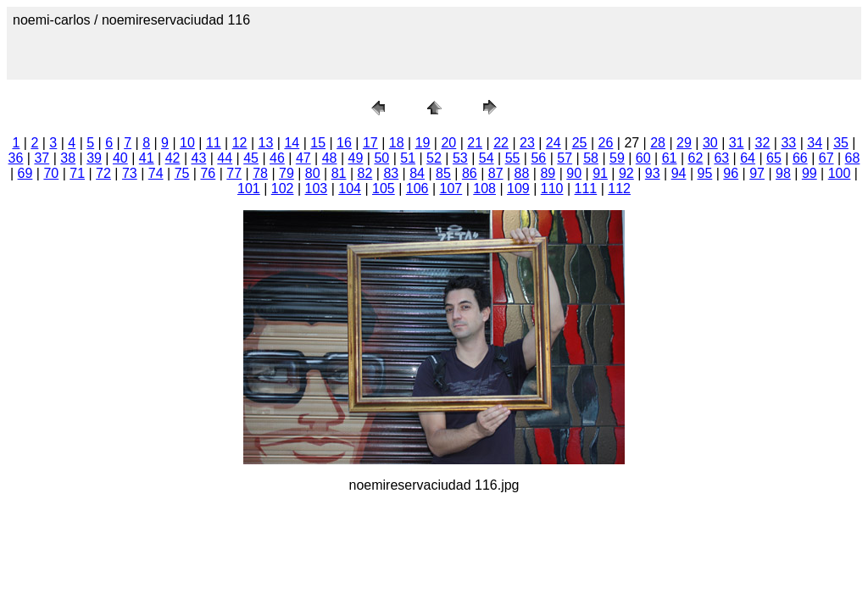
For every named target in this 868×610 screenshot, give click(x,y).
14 (292, 143)
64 (748, 158)
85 (443, 173)
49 (356, 158)
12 (240, 143)
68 (853, 158)
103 (317, 189)
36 (16, 158)
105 (384, 189)
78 (260, 173)
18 (397, 143)
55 (513, 158)
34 (815, 143)
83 (391, 173)
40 (120, 158)
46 (277, 158)
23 (527, 143)
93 (653, 173)
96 (731, 173)
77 (234, 173)
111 (586, 189)
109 (518, 189)
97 (757, 173)
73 (130, 173)
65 (774, 158)
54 (487, 158)
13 (266, 143)
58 (591, 158)
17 (370, 143)
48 (330, 158)
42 (173, 158)
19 (423, 143)
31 (737, 143)
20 (448, 143)
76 (208, 173)
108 (484, 189)
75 (182, 173)
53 (460, 158)
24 (554, 143)
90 (574, 173)
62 (696, 158)
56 (538, 158)
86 (470, 173)
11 (214, 143)
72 (103, 173)
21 (475, 143)
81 (339, 173)
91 (600, 173)
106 (417, 189)
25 (580, 143)
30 (710, 143)
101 (249, 189)
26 (606, 143)
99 (810, 173)
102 (283, 189)
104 (350, 189)
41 (147, 158)
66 (800, 158)
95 (705, 173)
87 (496, 173)
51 (408, 158)
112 (619, 189)
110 (552, 189)
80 (313, 173)
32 (763, 143)
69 (25, 173)
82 (365, 173)
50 (381, 158)
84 (417, 173)
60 (643, 158)
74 (156, 173)
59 (617, 158)
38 (68, 158)
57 (565, 158)
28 (658, 143)
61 (670, 158)
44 (225, 158)
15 (318, 143)
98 (783, 173)
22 (501, 143)
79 (287, 173)
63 (721, 158)
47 (303, 158)
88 (522, 173)
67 (826, 158)
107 (451, 189)
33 (788, 143)
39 (94, 158)
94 (679, 173)
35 (841, 143)
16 (344, 143)
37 (42, 158)
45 (251, 158)
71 (77, 173)
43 (199, 158)
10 (187, 143)
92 (626, 173)
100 (840, 173)
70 (51, 173)
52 (434, 158)
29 (684, 143)
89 (548, 173)
